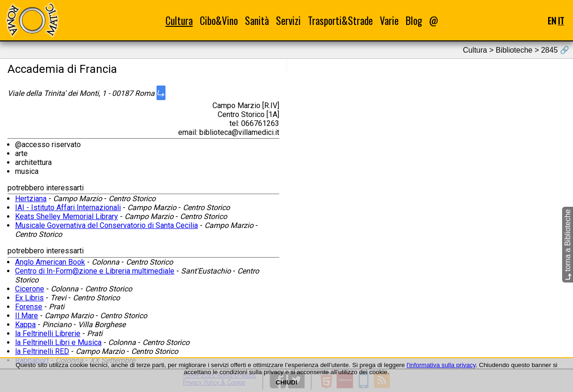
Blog (414, 20)
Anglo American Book (50, 262)
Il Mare (27, 316)
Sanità (257, 20)
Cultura (179, 20)
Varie (389, 20)
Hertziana (31, 199)
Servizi (288, 20)
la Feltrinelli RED (42, 351)
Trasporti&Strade (340, 20)
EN (552, 20)
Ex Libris (29, 298)
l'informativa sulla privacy (441, 365)
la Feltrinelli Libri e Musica (58, 342)
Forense (29, 307)
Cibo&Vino (219, 20)
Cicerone (30, 289)
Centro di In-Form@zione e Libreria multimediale (95, 271)
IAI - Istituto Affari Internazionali (68, 208)
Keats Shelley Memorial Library (67, 216)
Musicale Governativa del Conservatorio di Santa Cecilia (106, 225)
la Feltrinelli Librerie (48, 333)
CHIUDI (287, 382)
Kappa (25, 325)
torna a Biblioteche (568, 245)
